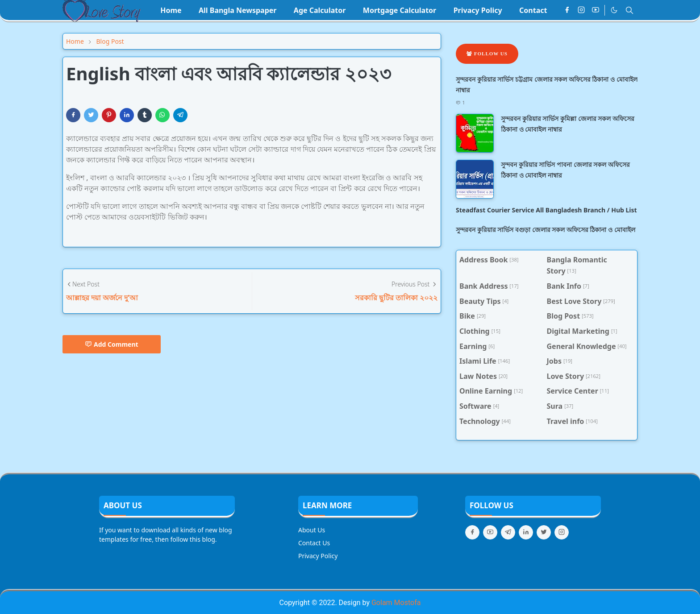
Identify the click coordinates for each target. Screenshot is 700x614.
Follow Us (487, 54)
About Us (312, 530)
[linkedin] (526, 532)
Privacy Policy (318, 556)
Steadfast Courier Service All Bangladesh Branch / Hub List (546, 210)
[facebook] (567, 10)
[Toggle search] (629, 10)
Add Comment (112, 344)
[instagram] (581, 10)
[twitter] (544, 532)
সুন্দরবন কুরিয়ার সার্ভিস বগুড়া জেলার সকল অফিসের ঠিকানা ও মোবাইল (546, 230)
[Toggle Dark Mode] (614, 10)
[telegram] (508, 532)
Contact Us (314, 543)
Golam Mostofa (396, 603)
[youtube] (596, 10)
